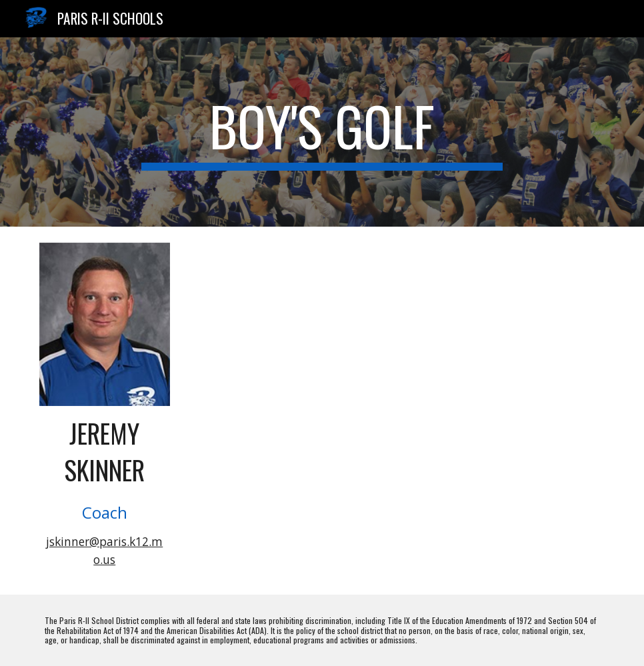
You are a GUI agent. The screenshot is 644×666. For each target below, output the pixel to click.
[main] (322, 132)
